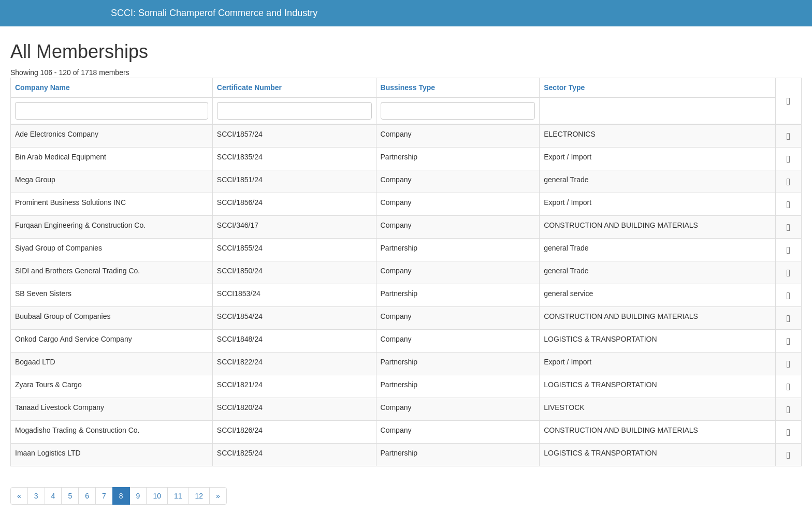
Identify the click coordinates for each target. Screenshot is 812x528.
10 (157, 496)
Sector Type (564, 87)
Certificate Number (249, 87)
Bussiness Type (408, 87)
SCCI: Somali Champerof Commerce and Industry (214, 13)
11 (178, 496)
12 (199, 496)
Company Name (42, 87)
